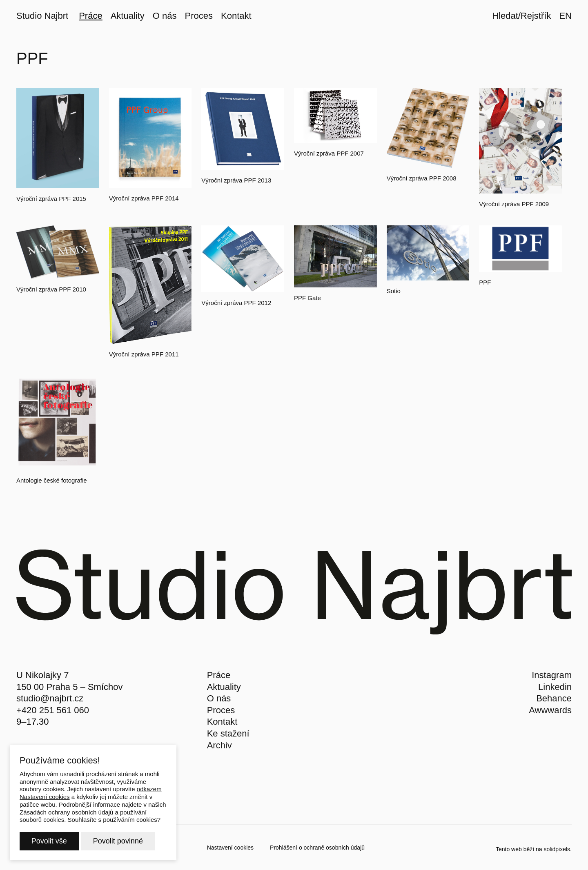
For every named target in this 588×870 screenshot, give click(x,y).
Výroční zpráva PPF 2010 (51, 289)
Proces (221, 710)
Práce (219, 675)
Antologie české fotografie (52, 480)
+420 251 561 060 (53, 710)
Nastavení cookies (230, 848)
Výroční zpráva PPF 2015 (51, 199)
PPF (485, 282)
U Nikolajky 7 (42, 675)
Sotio (394, 291)
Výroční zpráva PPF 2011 (144, 354)
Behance (554, 698)
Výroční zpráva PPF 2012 (236, 303)
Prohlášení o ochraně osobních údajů (317, 848)
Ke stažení (228, 733)
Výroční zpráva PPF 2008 (422, 178)
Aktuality (224, 687)
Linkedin (555, 687)
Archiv (219, 745)
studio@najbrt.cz (50, 698)
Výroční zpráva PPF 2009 (514, 204)
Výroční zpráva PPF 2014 (144, 198)
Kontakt (222, 722)
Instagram (552, 675)
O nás (219, 698)
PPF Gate (307, 298)
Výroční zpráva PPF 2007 (329, 153)
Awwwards (550, 710)
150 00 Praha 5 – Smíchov (70, 687)
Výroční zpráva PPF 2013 (236, 180)
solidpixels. (558, 849)
